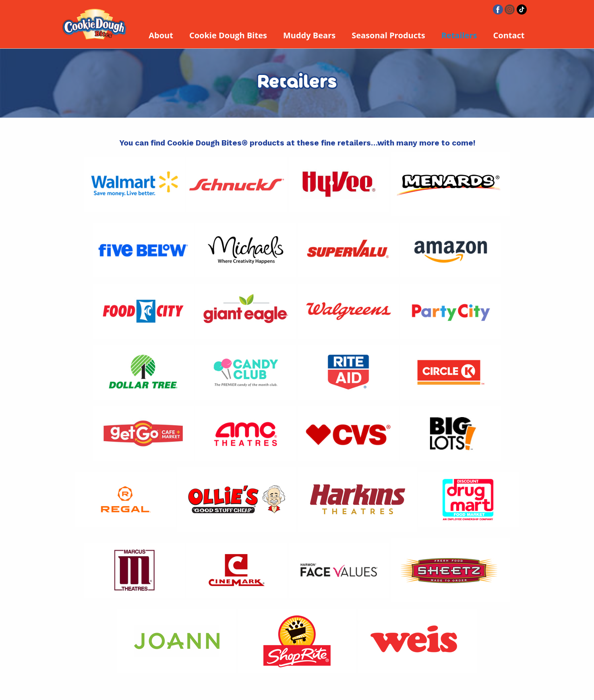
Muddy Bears (309, 35)
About (161, 35)
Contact (509, 35)
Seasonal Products (388, 35)
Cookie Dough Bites (228, 35)
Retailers (459, 35)
